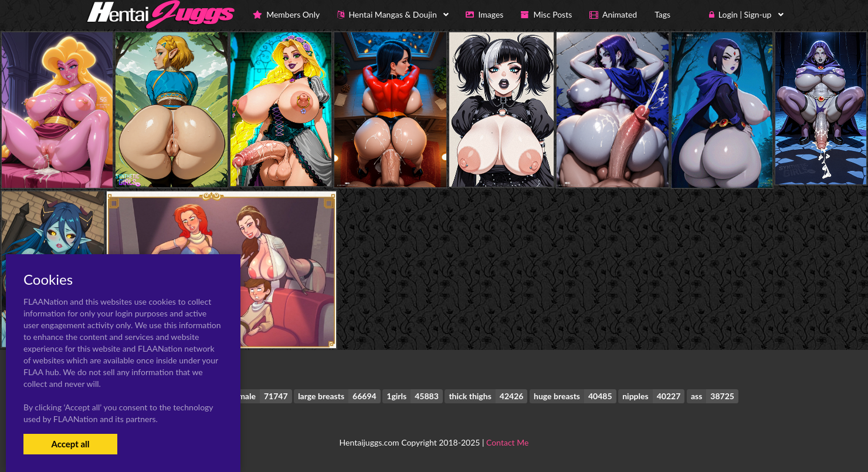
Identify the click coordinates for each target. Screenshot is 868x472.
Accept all (70, 444)
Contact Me (507, 442)
